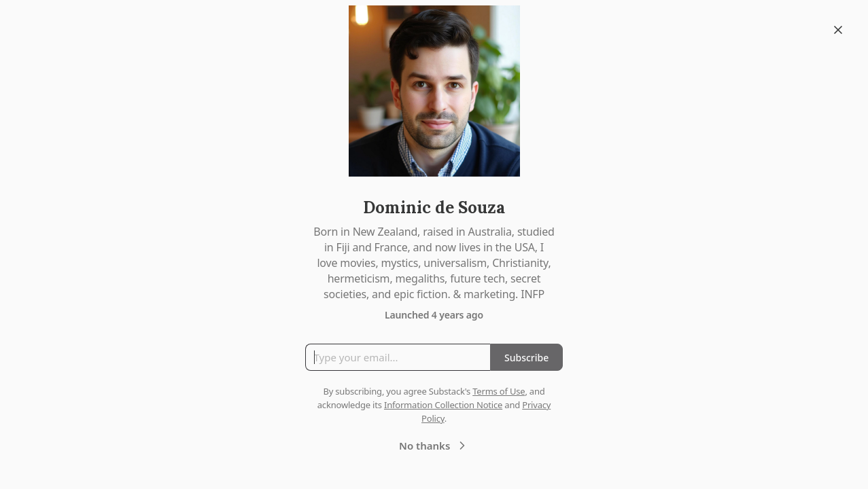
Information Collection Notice (443, 405)
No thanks (434, 446)
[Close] (838, 30)
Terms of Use (499, 391)
